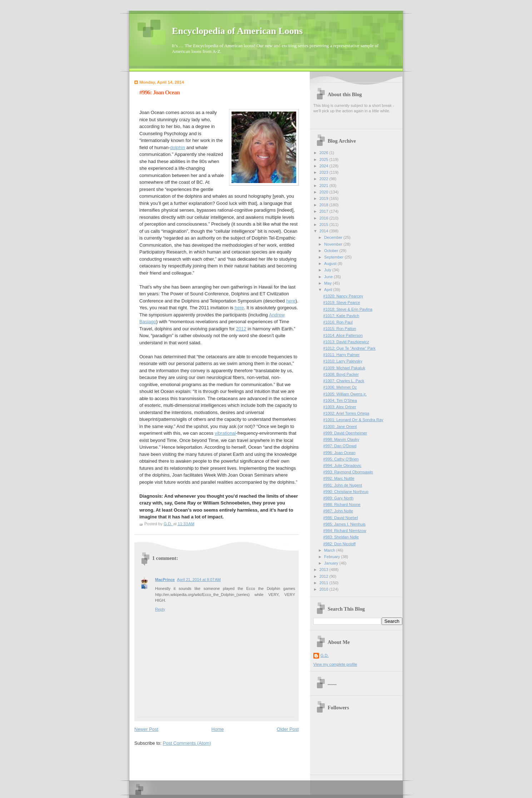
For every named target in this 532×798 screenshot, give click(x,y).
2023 (324, 172)
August (331, 263)
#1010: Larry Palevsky (343, 361)
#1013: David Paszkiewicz (346, 342)
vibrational (225, 433)
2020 (324, 192)
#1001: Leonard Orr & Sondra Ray (353, 420)
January (332, 563)
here (291, 301)
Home (218, 729)
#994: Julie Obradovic (342, 465)
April (329, 290)
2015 (324, 225)
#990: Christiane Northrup (346, 492)
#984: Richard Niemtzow (345, 531)
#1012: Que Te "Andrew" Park (349, 348)
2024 (324, 166)
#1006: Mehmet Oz (340, 387)
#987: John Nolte (338, 511)
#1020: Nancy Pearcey (343, 296)
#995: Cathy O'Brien (341, 459)
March (330, 550)
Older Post (288, 729)
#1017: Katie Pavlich (341, 316)
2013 (324, 570)
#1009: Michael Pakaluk (344, 368)
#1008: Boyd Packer (341, 374)
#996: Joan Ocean (339, 453)
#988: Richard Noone (342, 504)
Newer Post (146, 729)
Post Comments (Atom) (187, 743)
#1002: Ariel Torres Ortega (346, 413)
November (334, 244)
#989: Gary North (339, 498)
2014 (324, 231)
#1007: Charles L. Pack (344, 381)
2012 (241, 329)
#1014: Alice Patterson (343, 335)
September (334, 257)
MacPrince (165, 580)
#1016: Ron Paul (338, 322)
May (328, 283)
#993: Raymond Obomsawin (348, 472)
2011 (324, 583)
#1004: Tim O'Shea (340, 400)
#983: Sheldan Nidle (341, 537)
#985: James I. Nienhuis (345, 524)
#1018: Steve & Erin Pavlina (348, 309)
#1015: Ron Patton (340, 329)
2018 (324, 205)
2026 (324, 153)
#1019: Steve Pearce (342, 302)
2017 (324, 211)
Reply (160, 609)
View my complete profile (335, 664)
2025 (324, 159)
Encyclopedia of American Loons (237, 31)
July (328, 270)
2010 (324, 589)
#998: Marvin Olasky (341, 439)
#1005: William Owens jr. (345, 394)
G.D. (325, 655)
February (332, 557)
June (329, 277)
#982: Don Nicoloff (340, 544)
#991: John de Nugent (343, 485)
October (332, 251)
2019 (324, 198)
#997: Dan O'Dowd (340, 446)
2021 (324, 186)
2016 (324, 218)
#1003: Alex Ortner (340, 407)
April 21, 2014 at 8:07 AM (199, 580)
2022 (324, 179)
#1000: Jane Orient (340, 427)
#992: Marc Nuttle (339, 478)
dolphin (178, 147)
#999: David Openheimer (345, 433)
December (334, 237)
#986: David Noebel (341, 518)
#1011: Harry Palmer (342, 355)
